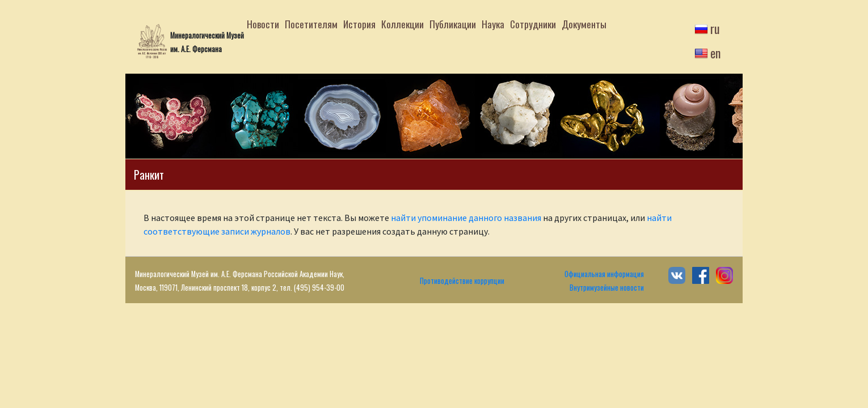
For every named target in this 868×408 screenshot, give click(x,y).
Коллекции (403, 24)
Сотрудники (533, 24)
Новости (263, 24)
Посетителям (311, 24)
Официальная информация (604, 274)
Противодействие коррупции (462, 281)
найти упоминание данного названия (466, 218)
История (359, 24)
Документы (584, 24)
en (715, 53)
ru (715, 28)
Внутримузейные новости (607, 288)
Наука (493, 24)
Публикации (453, 24)
